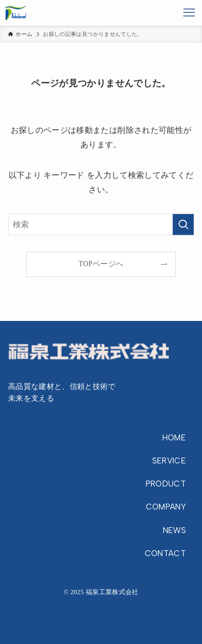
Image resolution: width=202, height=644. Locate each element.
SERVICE (169, 461)
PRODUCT (166, 484)
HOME (174, 438)
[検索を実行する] (183, 224)
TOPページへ (101, 264)
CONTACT (165, 553)
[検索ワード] (101, 224)
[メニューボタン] (189, 13)
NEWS (174, 530)
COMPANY (166, 507)
